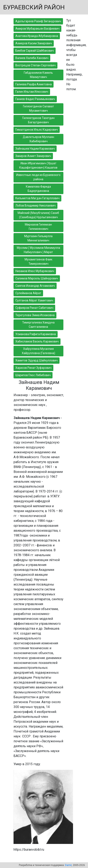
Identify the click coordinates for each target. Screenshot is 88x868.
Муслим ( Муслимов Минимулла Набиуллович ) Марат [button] (38, 250)
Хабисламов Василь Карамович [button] (37, 341)
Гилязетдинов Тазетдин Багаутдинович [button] (38, 120)
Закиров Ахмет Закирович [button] (33, 156)
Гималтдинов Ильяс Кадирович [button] (37, 130)
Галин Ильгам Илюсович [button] (32, 92)
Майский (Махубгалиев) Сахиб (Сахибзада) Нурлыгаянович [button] (38, 215)
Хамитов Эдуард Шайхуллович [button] (37, 360)
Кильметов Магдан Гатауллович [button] (37, 198)
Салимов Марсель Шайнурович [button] (37, 278)
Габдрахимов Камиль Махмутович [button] (38, 75)
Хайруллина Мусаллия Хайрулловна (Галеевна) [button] (38, 351)
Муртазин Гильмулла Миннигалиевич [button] (38, 238)
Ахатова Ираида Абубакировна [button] (37, 36)
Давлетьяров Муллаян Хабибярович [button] (38, 139)
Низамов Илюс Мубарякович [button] (35, 271)
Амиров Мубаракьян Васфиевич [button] (37, 29)
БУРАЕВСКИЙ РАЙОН (34, 7)
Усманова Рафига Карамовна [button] (36, 334)
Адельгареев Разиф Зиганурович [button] (38, 21)
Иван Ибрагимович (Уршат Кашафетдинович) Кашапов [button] (38, 165)
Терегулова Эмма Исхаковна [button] (35, 315)
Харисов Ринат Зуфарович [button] (33, 368)
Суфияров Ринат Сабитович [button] (34, 308)
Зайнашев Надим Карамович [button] (35, 149)
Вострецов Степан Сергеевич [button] (35, 65)
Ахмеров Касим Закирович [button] (34, 43)
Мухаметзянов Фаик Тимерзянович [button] (38, 262)
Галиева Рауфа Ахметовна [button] (34, 84)
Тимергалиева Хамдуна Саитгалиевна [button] (38, 325)
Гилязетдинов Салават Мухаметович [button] (38, 108)
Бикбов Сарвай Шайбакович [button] (35, 51)
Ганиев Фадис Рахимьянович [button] (35, 99)
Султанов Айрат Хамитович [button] (34, 300)
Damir (68, 865)
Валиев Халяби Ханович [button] (32, 58)
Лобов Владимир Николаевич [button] (35, 206)
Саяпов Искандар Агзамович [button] (35, 286)
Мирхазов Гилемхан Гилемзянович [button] (38, 227)
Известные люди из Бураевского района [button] (38, 177)
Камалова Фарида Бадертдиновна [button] (38, 189)
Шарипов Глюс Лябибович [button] (33, 375)
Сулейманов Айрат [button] (28, 293)
